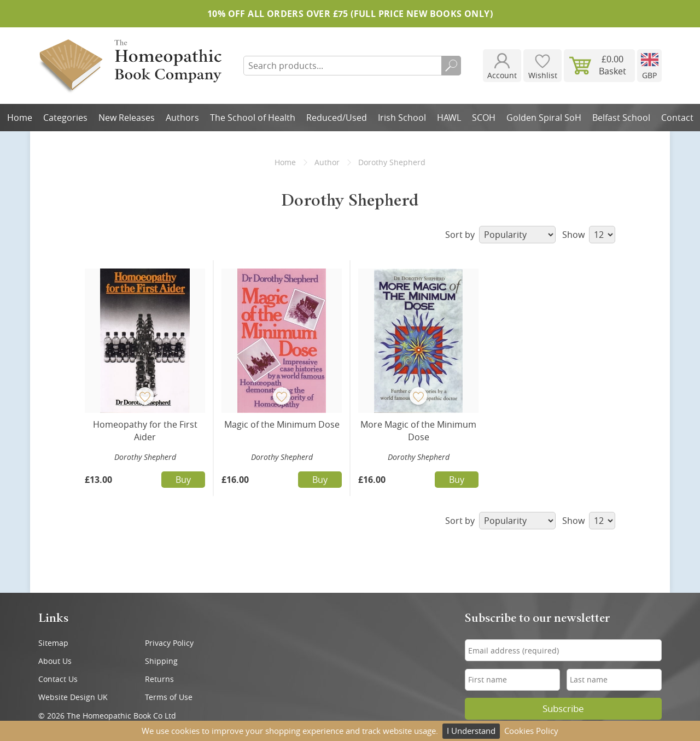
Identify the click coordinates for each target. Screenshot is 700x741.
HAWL (449, 118)
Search (451, 66)
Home (20, 118)
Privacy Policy (169, 643)
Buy (183, 480)
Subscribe (563, 709)
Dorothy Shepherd (145, 457)
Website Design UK (73, 697)
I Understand (471, 731)
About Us (55, 661)
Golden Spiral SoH (544, 118)
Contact (677, 118)
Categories (65, 118)
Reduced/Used (337, 118)
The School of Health (253, 118)
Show (589, 235)
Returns (159, 679)
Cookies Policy (531, 731)
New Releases (127, 118)
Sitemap (53, 643)
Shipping (161, 661)
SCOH (484, 118)
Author (327, 162)
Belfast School (621, 118)
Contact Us (58, 679)
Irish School (402, 118)
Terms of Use (169, 697)
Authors (182, 118)
